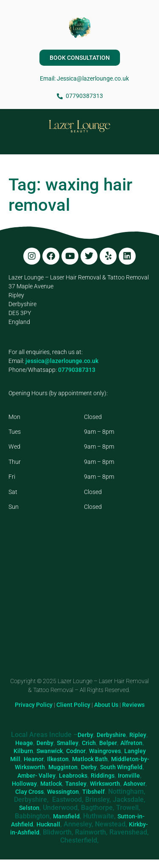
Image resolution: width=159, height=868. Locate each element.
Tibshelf (93, 792)
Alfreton (131, 743)
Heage (24, 743)
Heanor (34, 759)
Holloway (24, 784)
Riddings (103, 776)
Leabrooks (73, 776)
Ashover (134, 784)
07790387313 (77, 370)
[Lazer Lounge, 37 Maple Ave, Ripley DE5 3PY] (79, 605)
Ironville (129, 776)
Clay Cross (29, 792)
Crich (89, 743)
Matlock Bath (90, 759)
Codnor (76, 751)
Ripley (138, 735)
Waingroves (105, 751)
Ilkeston (58, 759)
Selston (29, 808)
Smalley (68, 743)
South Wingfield (121, 767)
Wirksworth (105, 784)
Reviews (133, 705)
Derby (85, 735)
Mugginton (63, 767)
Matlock (51, 784)
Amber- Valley (36, 776)
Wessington (63, 792)
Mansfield (66, 816)
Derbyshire (111, 735)
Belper (108, 743)
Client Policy (73, 705)
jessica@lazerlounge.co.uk (62, 361)
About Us (106, 705)
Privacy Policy (34, 705)
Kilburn (23, 751)
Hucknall (48, 824)
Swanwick (50, 751)
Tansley (76, 784)
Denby (45, 743)
